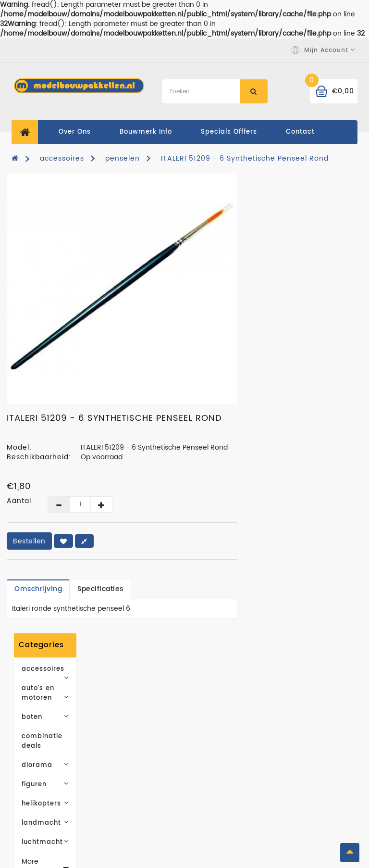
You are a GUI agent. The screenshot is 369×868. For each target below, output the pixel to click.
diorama (64, 286)
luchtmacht (64, 363)
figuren (64, 305)
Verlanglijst (304, 744)
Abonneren (65, 592)
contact (300, 132)
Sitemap (208, 758)
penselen (123, 158)
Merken (206, 715)
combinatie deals (51, 267)
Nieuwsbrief (305, 758)
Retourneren (306, 773)
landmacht (64, 344)
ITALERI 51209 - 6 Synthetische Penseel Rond (245, 158)
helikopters (64, 324)
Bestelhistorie (308, 729)
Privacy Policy (128, 744)
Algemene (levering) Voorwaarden (127, 769)
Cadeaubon (214, 729)
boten (64, 247)
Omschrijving (158, 589)
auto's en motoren (64, 228)
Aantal (139, 501)
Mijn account (307, 715)
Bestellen (149, 541)
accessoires (62, 158)
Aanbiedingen (218, 744)
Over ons (75, 132)
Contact (117, 792)
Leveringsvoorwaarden (145, 729)
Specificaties (221, 589)
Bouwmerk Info (146, 132)
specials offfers (229, 132)
